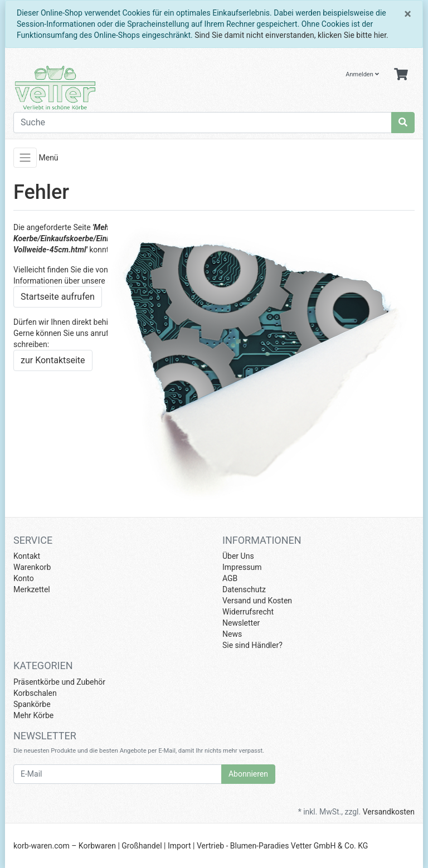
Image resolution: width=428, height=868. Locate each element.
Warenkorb (32, 567)
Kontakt (27, 556)
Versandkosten (389, 812)
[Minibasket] (401, 75)
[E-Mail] (118, 774)
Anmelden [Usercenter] (362, 74)
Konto (24, 578)
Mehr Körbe (33, 715)
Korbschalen (35, 693)
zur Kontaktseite (53, 360)
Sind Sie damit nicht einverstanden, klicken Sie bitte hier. (291, 35)
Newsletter (241, 623)
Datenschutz (244, 589)
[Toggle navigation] (25, 158)
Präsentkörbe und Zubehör (59, 682)
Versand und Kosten (257, 601)
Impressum (242, 567)
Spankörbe (32, 704)
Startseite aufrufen (58, 297)
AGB (230, 578)
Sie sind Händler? (252, 645)
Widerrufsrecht (248, 612)
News (232, 634)
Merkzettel (32, 589)
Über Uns (238, 556)
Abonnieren (248, 774)
